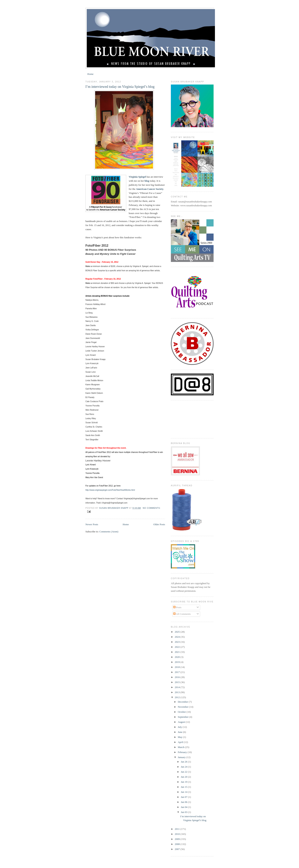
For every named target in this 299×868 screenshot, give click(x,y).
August (182, 722)
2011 (178, 829)
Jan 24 (184, 767)
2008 (178, 844)
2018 (178, 667)
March (181, 747)
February (183, 752)
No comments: (152, 508)
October (182, 712)
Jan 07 (184, 797)
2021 (178, 652)
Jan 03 (184, 812)
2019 (178, 662)
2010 (178, 834)
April (181, 742)
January (182, 757)
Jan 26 (184, 762)
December (183, 702)
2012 (178, 697)
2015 (178, 682)
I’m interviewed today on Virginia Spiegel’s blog (120, 87)
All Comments (182, 614)
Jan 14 (184, 792)
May (180, 737)
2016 (178, 677)
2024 (178, 637)
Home (90, 74)
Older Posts (159, 524)
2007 (178, 849)
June (180, 732)
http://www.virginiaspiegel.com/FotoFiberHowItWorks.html (110, 490)
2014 (178, 687)
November (183, 707)
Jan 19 (184, 782)
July (180, 727)
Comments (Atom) (109, 532)
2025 (178, 632)
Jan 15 (184, 787)
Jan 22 (184, 772)
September (184, 717)
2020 (178, 657)
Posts (177, 607)
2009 (178, 839)
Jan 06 (184, 802)
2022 (178, 647)
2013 (178, 692)
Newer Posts (92, 524)
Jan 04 (184, 807)
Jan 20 (184, 777)
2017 (178, 672)
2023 (178, 642)
